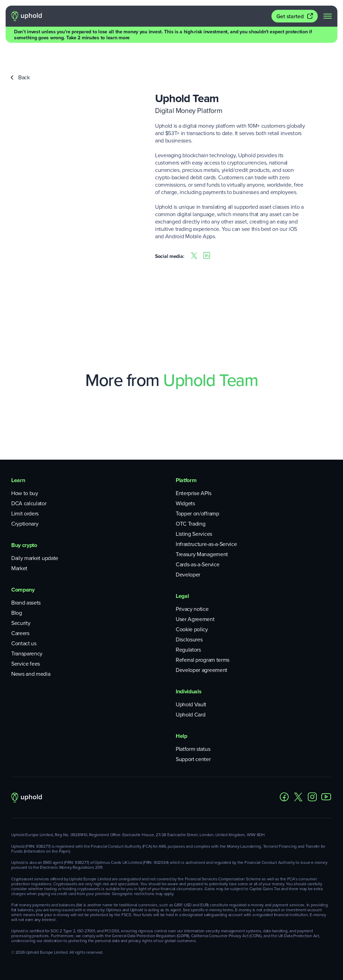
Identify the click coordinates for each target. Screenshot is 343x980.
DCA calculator (29, 503)
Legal (182, 596)
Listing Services (194, 534)
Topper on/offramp (197, 514)
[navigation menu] (328, 16)
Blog (17, 613)
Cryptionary (25, 524)
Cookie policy (192, 629)
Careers (20, 633)
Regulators (188, 650)
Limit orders (25, 514)
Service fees (26, 664)
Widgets (185, 503)
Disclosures (189, 639)
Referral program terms (203, 660)
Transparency (27, 654)
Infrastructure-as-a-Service (206, 544)
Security (21, 623)
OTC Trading (190, 524)
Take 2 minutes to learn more (98, 38)
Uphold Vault (191, 704)
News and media (31, 674)
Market (19, 568)
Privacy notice (192, 609)
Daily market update (35, 558)
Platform (186, 480)
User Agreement (195, 619)
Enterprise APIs (193, 493)
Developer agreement (201, 670)
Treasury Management (202, 554)
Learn (18, 480)
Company (23, 590)
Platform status (193, 749)
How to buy (25, 493)
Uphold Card (190, 715)
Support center (193, 759)
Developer (188, 575)
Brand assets (26, 603)
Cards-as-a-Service (197, 564)
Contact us (24, 643)
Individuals (189, 691)
